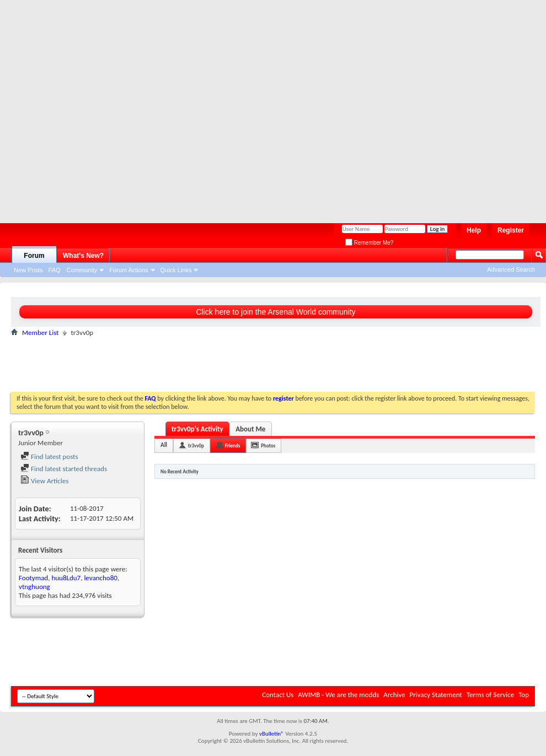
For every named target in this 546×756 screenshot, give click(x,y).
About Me (250, 429)
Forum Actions (129, 270)
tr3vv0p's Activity (197, 429)
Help (474, 230)
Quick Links (176, 270)
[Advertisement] (107, 107)
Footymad (33, 578)
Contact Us (278, 695)
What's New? (83, 256)
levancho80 (101, 578)
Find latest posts (49, 457)
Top (524, 695)
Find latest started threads (64, 469)
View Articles (44, 481)
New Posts (28, 270)
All (164, 445)
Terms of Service (490, 695)
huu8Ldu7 (66, 578)
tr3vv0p (196, 445)
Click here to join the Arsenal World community (275, 312)
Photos (268, 445)
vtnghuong (34, 587)
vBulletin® (272, 734)
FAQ (55, 270)
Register (511, 230)
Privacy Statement (436, 695)
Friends (232, 445)
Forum (34, 256)
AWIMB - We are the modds (338, 695)
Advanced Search (511, 269)
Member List (40, 333)
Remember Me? (369, 243)
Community (82, 270)
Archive (394, 695)
